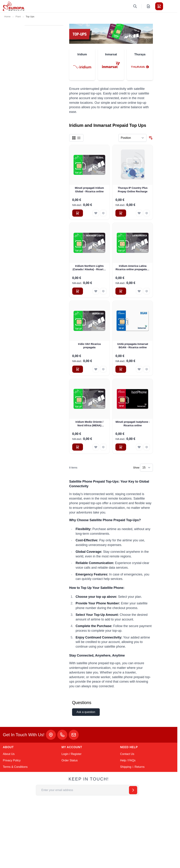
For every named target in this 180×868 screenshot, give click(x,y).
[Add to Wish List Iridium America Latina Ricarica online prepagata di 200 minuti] (139, 291)
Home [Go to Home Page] (7, 17)
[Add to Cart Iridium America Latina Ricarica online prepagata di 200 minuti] (121, 291)
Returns (140, 767)
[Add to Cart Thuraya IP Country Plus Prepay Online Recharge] (121, 213)
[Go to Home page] (14, 6)
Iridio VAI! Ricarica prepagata (89, 346)
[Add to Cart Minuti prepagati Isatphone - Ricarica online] (121, 447)
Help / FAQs (128, 760)
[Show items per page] (146, 468)
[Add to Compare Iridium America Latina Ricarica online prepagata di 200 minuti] (147, 291)
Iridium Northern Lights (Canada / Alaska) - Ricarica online (89, 268)
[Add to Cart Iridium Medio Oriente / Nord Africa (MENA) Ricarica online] (78, 447)
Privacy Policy (12, 760)
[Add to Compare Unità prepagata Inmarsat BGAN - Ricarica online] (147, 369)
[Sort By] (132, 138)
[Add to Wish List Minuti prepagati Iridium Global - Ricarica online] (96, 213)
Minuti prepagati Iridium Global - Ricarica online (89, 190)
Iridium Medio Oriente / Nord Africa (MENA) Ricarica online (89, 424)
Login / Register (72, 754)
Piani (18, 17)
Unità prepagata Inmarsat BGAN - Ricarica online (133, 346)
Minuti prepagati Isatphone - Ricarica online (133, 424)
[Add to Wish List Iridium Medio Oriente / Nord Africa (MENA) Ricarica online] (96, 447)
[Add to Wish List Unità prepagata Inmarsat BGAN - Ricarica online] (139, 369)
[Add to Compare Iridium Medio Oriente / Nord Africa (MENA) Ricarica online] (103, 447)
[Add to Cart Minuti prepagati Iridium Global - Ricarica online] (78, 213)
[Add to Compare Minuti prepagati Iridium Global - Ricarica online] (103, 213)
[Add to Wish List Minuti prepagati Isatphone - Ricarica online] (139, 447)
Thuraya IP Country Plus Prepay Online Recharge (133, 190)
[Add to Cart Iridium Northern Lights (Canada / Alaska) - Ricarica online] (78, 291)
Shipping (126, 767)
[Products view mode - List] (79, 138)
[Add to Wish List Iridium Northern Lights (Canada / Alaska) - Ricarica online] (96, 291)
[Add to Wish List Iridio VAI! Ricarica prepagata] (96, 369)
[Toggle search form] (135, 6)
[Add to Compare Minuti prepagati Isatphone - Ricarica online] (147, 447)
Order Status (70, 760)
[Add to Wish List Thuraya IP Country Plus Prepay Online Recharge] (139, 213)
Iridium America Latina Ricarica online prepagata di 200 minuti (133, 268)
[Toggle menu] (169, 6)
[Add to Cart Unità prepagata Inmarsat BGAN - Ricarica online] (121, 369)
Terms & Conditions (15, 767)
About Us (9, 754)
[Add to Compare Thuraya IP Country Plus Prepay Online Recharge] (147, 213)
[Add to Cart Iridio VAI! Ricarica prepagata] (78, 369)
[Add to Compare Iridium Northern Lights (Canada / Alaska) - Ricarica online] (103, 291)
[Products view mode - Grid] (74, 138)
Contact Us (127, 754)
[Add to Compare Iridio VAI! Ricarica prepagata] (103, 369)
